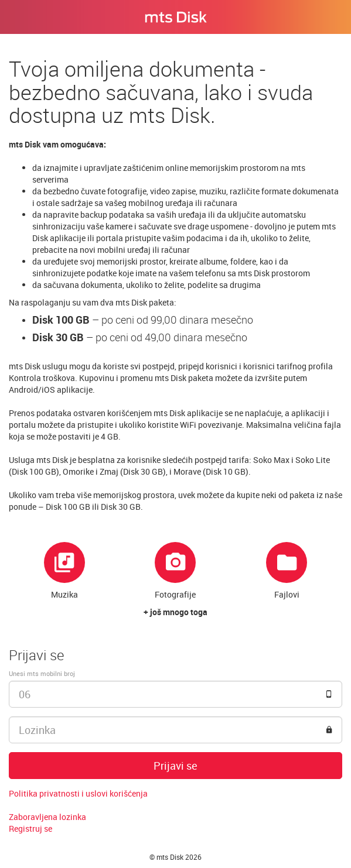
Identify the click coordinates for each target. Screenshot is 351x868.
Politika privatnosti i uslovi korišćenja (78, 793)
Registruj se (30, 828)
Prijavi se (175, 766)
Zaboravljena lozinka (47, 817)
